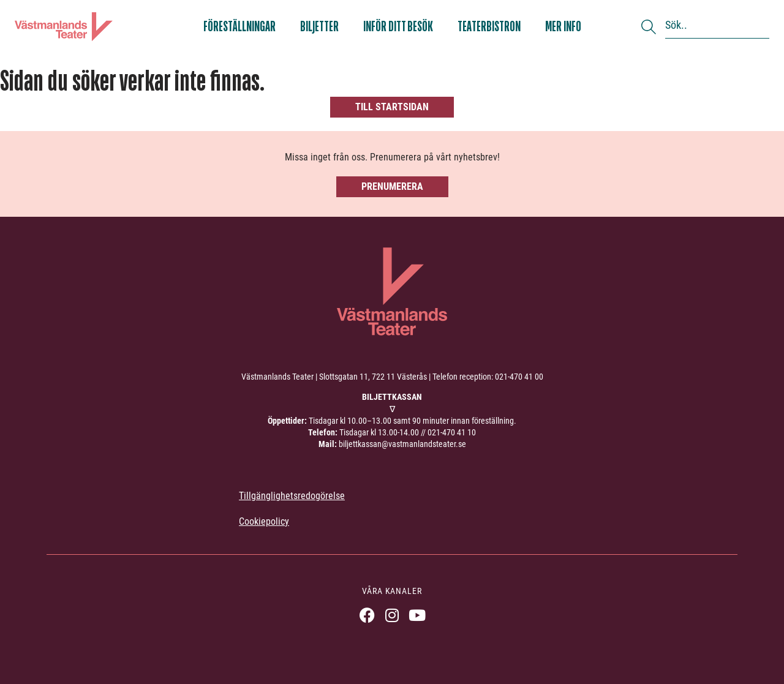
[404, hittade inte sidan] (392, 92)
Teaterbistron (489, 27)
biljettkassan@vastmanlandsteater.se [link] (402, 444)
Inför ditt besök (398, 27)
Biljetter (319, 27)
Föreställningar (239, 27)
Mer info (563, 27)
